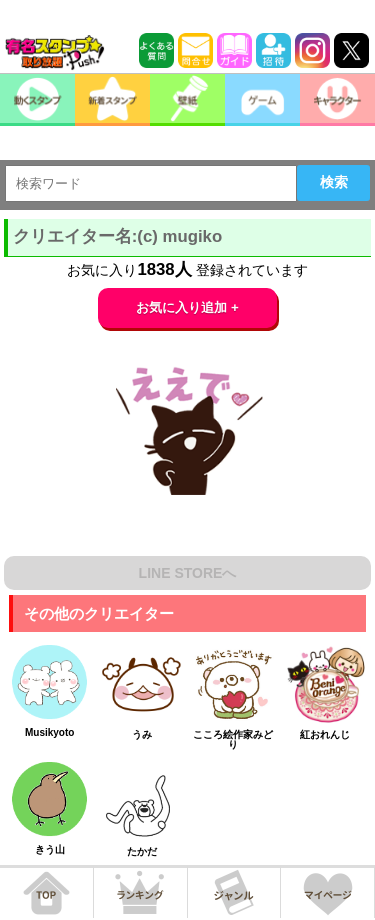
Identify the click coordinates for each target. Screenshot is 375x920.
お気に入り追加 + (187, 307)
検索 (334, 182)
